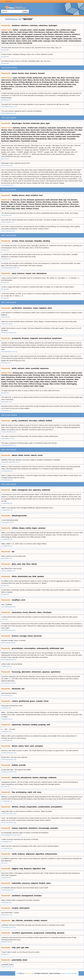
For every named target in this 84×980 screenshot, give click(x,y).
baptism (43, 308)
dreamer (25, 338)
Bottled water (38, 78)
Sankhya (29, 209)
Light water (62, 139)
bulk (34, 576)
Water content (55, 384)
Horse (3, 206)
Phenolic (26, 84)
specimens (56, 672)
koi (13, 552)
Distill (49, 87)
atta (24, 564)
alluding (46, 241)
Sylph (11, 204)
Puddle (17, 139)
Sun (18, 202)
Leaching (53, 132)
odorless (25, 25)
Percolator (22, 78)
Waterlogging (72, 384)
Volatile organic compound (31, 34)
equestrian (16, 725)
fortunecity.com (6, 215)
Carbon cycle (26, 41)
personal (38, 636)
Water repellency (7, 379)
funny (25, 612)
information (24, 908)
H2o (80, 39)
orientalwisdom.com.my (9, 352)
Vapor (24, 39)
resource (26, 883)
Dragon (25, 204)
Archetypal (17, 204)
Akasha (13, 202)
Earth (48, 200)
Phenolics (31, 87)
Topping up (75, 80)
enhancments (51, 854)
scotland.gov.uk (6, 666)
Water (72, 32)
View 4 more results (9, 190)
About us (8, 1)
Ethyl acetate (6, 82)
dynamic (61, 933)
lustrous (21, 273)
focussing (16, 672)
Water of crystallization (17, 130)
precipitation (57, 807)
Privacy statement (66, 978)
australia (54, 828)
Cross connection (15, 386)
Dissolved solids (61, 41)
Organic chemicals (8, 41)
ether (50, 308)
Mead (63, 78)
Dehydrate (70, 379)
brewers (34, 73)
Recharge (5, 137)
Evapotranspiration (28, 139)
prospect (39, 746)
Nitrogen (21, 37)
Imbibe (63, 80)
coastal (39, 701)
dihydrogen (17, 123)
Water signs (11, 206)
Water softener (42, 134)
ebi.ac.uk (4, 863)
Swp (58, 78)
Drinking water (47, 82)
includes (38, 896)
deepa (22, 528)
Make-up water (65, 134)
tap (13, 920)
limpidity (38, 241)
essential (35, 368)
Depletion (70, 382)
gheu (14, 564)
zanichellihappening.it (9, 607)
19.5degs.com (6, 363)
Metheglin (29, 82)
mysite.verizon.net (7, 967)
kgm (48, 123)
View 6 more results (9, 118)
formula (26, 123)
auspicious (57, 338)
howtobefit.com (6, 411)
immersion (36, 672)
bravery (15, 636)
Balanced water (27, 137)
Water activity (52, 139)
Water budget (34, 382)
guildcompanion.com (8, 643)
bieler (21, 455)
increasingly (44, 828)
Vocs (58, 30)
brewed (41, 73)
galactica (37, 490)
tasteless (16, 25)
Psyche (53, 206)
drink (14, 368)
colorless (34, 25)
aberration (26, 672)
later (62, 648)
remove (44, 920)
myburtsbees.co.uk (8, 438)
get (23, 948)
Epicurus (65, 206)
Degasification (15, 141)
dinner (14, 746)
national (34, 883)
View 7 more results (9, 235)
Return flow (13, 384)
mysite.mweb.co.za (8, 222)
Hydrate (16, 30)
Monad (45, 204)
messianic (27, 308)
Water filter (10, 139)
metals (37, 920)
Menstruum (34, 84)
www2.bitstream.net (8, 231)
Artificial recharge (35, 384)
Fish (65, 202)
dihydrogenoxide (19, 516)
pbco (43, 123)
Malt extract (62, 84)
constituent (23, 421)
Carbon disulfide (39, 30)
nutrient (21, 368)
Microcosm (74, 204)
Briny (53, 80)
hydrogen (53, 25)
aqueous (46, 672)
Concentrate (70, 78)
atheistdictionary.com (8, 630)
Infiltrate (33, 132)
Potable (29, 78)
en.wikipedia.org (7, 471)
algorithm (40, 854)
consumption (30, 648)
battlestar (46, 490)
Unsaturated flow (73, 137)
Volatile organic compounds (62, 39)
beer (27, 73)
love (41, 195)
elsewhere (33, 828)
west (28, 195)
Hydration (16, 128)
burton (21, 73)
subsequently (43, 648)
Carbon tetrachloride (25, 43)
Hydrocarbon (12, 37)
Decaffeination (6, 89)
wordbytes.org (6, 708)
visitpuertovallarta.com (9, 432)
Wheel (77, 206)
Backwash (5, 141)
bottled (49, 421)
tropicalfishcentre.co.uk (9, 107)
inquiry (15, 828)
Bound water (35, 130)
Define (25, 11)
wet (34, 273)
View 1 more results (9, 302)
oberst (34, 455)
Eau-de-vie (37, 82)
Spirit (25, 80)
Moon (61, 202)
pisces (22, 195)
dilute (14, 576)
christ (46, 701)
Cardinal (75, 202)
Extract (48, 80)
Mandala (4, 204)
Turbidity (51, 134)
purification (17, 308)
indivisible (16, 883)
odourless (43, 25)
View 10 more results (9, 415)
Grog (74, 84)
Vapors (18, 39)
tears (27, 746)
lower (25, 960)
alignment (30, 854)
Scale (3, 139)
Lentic (58, 375)
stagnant (34, 338)
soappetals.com (7, 731)
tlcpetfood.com (6, 878)
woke (14, 490)
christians (47, 612)
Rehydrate (62, 382)
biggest (15, 869)
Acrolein (73, 37)
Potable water (31, 379)
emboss (21, 854)
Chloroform (5, 34)
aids (44, 869)
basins (35, 778)
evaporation (32, 807)
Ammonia (67, 34)
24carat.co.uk (6, 259)
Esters (54, 87)
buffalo (15, 765)
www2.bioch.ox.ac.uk (8, 683)
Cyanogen (47, 41)
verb (23, 600)
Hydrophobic (62, 128)
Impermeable (76, 134)
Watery (30, 80)
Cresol (75, 39)
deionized (16, 689)
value (48, 883)
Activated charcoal (8, 39)
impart (28, 273)
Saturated (61, 132)
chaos (36, 308)
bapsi (34, 528)
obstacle (26, 725)
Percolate (57, 130)
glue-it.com (5, 159)
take (27, 948)
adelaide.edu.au (7, 942)
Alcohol (36, 80)
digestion (37, 869)
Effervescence (64, 32)
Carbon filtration (48, 34)
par (30, 576)
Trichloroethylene (75, 41)
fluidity (15, 195)
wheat (34, 564)
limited (42, 883)
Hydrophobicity (41, 139)
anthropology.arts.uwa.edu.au (11, 835)
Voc (15, 32)
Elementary (47, 202)
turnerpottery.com (7, 185)
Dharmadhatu (53, 204)
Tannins (67, 82)
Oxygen (48, 39)
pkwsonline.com (7, 558)
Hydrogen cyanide (62, 37)
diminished (23, 576)
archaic (15, 241)
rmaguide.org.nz (7, 719)
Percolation (71, 139)
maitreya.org (5, 317)
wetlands (16, 778)
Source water (28, 375)
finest (22, 241)
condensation (44, 807)
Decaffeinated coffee (65, 87)
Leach (57, 134)
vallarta (42, 421)
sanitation (16, 896)
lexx (30, 490)
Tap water (19, 382)
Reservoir (13, 43)
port (18, 948)
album (14, 455)
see (23, 689)
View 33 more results (9, 68)
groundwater (17, 648)
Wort (68, 80)
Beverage (9, 84)
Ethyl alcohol (17, 80)
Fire (25, 200)
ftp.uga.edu (5, 50)
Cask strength (44, 84)
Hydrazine (30, 39)
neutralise (28, 920)
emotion (34, 195)
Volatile (4, 37)
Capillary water (61, 137)
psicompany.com (7, 165)
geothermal (24, 701)
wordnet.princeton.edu (9, 333)
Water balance (45, 382)
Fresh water (61, 379)
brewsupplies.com (7, 522)
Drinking (21, 82)
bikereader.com (6, 402)
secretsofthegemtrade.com (10, 268)
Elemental (30, 200)
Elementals (5, 202)
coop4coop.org (6, 902)
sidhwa (15, 528)
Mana (23, 209)
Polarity (31, 204)
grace (32, 701)
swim (28, 368)
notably (34, 725)
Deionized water (15, 137)
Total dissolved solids (28, 134)
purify (14, 421)
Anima (72, 206)
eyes (32, 746)
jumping (42, 725)
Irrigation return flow (34, 377)
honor (30, 636)
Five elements (72, 200)
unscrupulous (45, 338)
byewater (29, 241)
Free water (71, 128)
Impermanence (64, 204)
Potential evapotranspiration (12, 375)
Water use (45, 375)
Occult (38, 206)
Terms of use (77, 978)
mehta (28, 528)
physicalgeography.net (9, 659)
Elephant (38, 204)
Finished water (48, 377)
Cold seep (5, 43)
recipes (15, 908)
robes (39, 612)
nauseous (44, 368)
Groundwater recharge (29, 141)
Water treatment (23, 132)
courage (23, 636)
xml (35, 792)
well (48, 725)
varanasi (42, 528)
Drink (55, 82)
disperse (28, 869)
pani (19, 564)
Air (21, 200)
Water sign (63, 200)
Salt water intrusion (44, 379)
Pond (54, 379)
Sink (53, 41)
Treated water (12, 132)
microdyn (33, 421)
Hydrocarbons (16, 34)
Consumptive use (30, 373)
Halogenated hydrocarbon (34, 37)
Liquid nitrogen (23, 32)
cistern (15, 701)
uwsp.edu (4, 619)
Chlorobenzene (39, 32)
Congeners (18, 84)
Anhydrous (76, 34)
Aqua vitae (47, 78)
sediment (52, 778)
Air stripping (14, 134)
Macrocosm (30, 206)
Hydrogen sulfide (52, 32)
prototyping (21, 792)
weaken (41, 576)
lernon (27, 455)
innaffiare (16, 600)
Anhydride (5, 134)
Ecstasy (36, 209)
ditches (15, 807)
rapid (30, 792)
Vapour (18, 41)
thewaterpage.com (7, 890)
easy (39, 792)
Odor (72, 82)
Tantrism (39, 202)
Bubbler (54, 382)
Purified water (70, 132)
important (23, 828)
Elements (16, 200)
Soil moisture (23, 384)
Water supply (39, 386)
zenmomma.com (7, 695)
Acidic (42, 80)
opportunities (27, 933)
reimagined (22, 490)
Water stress (59, 377)
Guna (18, 206)
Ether (31, 32)
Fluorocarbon (50, 37)
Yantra (23, 206)
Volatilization (50, 30)
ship (14, 948)
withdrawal (54, 648)
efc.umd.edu (5, 786)
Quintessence (40, 200)
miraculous (17, 612)
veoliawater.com (7, 842)
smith (14, 854)
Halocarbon (59, 34)
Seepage (45, 384)
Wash (54, 78)
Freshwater (11, 382)
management (27, 896)
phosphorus (26, 778)
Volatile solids (37, 41)
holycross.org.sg (7, 324)
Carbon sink (39, 39)
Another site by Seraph (69, 973)
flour (28, 564)
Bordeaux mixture (8, 87)
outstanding (51, 933)
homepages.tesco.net (9, 927)
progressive (39, 933)
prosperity (16, 338)
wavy (14, 273)
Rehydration (10, 377)
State (11, 32)
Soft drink (54, 84)
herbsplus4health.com (9, 445)
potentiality (17, 960)
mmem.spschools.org (8, 822)
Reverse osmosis (40, 137)
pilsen (14, 73)
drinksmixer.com (7, 915)
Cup (70, 202)
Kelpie (18, 209)
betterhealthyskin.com (9, 113)
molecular (35, 123)
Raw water (51, 137)
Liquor (15, 78)
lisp (13, 792)
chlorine (19, 920)
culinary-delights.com (8, 571)
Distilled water (66, 30)
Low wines (19, 87)
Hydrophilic (52, 128)
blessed (32, 612)
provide (22, 765)
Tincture (14, 82)
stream (22, 807)
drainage (43, 778)
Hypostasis (45, 206)
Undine (23, 202)
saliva (21, 746)
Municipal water (20, 379)
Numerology (10, 209)
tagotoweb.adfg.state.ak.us (10, 462)
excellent (16, 933)
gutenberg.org (6, 100)
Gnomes (55, 202)
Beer (25, 87)
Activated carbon (26, 30)
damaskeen (42, 273)
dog (21, 869)
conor (40, 455)
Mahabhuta (31, 202)
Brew (58, 80)
